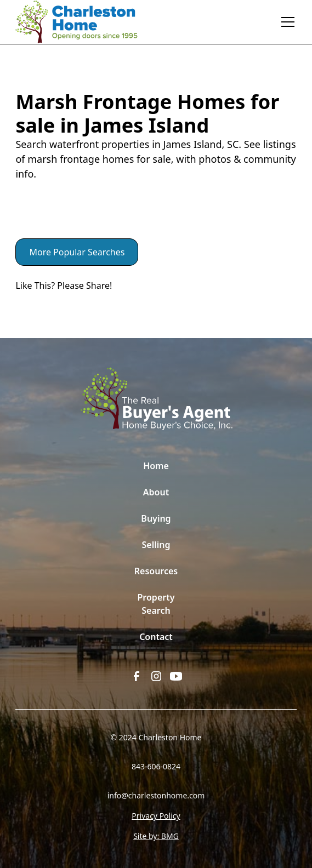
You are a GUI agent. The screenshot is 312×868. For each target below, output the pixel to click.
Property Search (156, 604)
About (156, 492)
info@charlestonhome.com (156, 795)
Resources (156, 571)
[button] (286, 22)
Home (156, 466)
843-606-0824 (156, 766)
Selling (156, 545)
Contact (156, 637)
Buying (156, 518)
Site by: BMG (156, 836)
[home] (84, 22)
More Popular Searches (77, 252)
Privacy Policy (156, 816)
